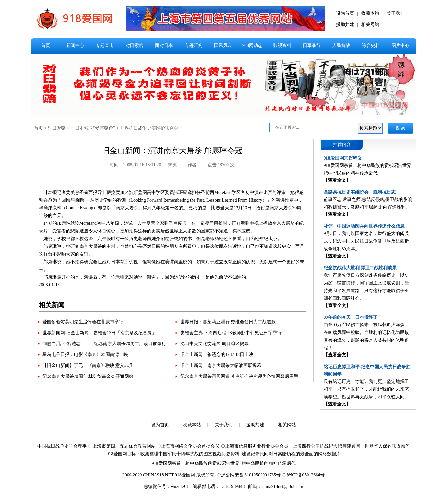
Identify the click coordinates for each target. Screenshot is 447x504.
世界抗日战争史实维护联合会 (149, 128)
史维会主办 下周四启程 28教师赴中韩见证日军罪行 (231, 333)
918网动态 (252, 45)
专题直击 (105, 45)
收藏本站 (370, 13)
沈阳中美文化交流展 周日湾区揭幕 (215, 344)
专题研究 (193, 45)
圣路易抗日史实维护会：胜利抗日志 (360, 192)
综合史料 (371, 45)
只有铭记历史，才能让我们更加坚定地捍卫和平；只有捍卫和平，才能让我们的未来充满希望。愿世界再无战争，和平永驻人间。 (366, 389)
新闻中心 (75, 45)
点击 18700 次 (221, 165)
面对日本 (164, 45)
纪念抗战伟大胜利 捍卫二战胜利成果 (360, 268)
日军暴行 (312, 45)
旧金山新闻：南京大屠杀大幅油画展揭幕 (221, 365)
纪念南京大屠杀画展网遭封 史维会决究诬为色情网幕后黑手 (239, 376)
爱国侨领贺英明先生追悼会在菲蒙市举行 (83, 322)
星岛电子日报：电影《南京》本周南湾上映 (85, 355)
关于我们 (396, 13)
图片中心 (400, 45)
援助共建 (345, 25)
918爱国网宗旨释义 (343, 158)
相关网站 (370, 25)
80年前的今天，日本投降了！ (353, 317)
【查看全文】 (337, 180)
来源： (174, 165)
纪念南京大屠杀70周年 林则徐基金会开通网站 (88, 376)
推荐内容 (342, 145)
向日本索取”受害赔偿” (93, 128)
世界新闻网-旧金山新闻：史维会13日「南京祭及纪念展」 (99, 333)
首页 (46, 45)
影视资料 (282, 45)
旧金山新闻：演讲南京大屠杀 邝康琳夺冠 (172, 151)
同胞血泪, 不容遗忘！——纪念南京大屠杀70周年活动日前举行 (104, 344)
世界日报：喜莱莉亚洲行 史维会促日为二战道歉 (228, 322)
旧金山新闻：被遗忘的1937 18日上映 (217, 355)
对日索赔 (134, 45)
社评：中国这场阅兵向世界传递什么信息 (364, 226)
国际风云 (223, 45)
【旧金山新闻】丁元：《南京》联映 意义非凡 (88, 365)
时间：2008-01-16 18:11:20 (135, 165)
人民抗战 (341, 45)
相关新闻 (52, 305)
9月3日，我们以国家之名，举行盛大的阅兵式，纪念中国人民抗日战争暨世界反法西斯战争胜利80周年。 (366, 241)
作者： (194, 165)
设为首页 (345, 13)
